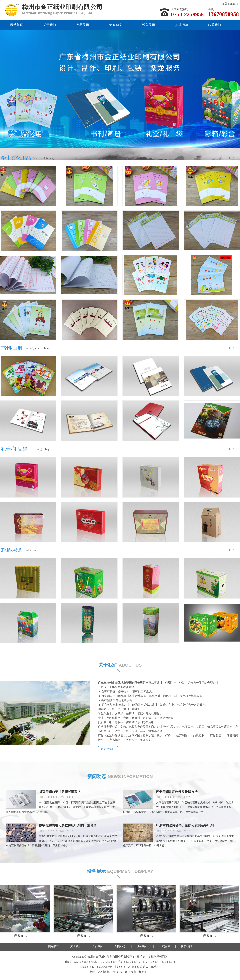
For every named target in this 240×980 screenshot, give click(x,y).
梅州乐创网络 (159, 957)
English (234, 4)
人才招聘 (182, 25)
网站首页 (17, 25)
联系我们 (215, 25)
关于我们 (50, 25)
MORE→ (235, 157)
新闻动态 (116, 25)
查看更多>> (169, 749)
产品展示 (83, 25)
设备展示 (149, 25)
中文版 (223, 4)
